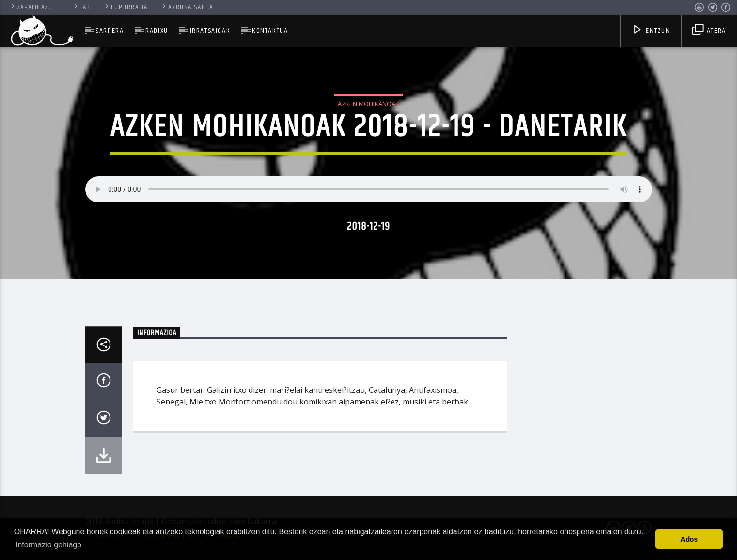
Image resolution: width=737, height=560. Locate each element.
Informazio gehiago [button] (48, 545)
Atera (709, 32)
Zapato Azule (34, 7)
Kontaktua (270, 31)
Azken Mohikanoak (368, 104)
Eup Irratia (125, 7)
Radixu (157, 31)
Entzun (651, 32)
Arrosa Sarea (187, 7)
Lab (81, 7)
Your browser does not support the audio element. (369, 189)
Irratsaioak (210, 31)
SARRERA (110, 31)
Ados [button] (689, 539)
